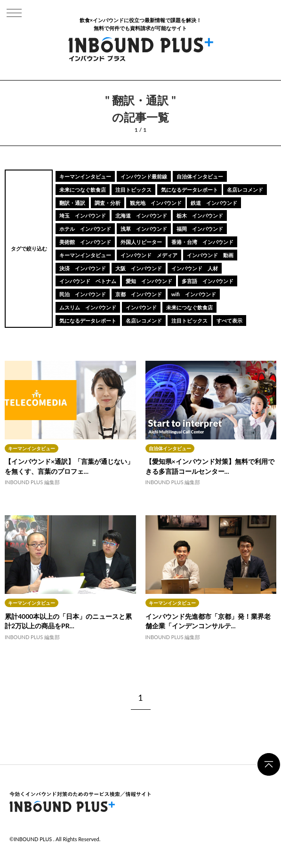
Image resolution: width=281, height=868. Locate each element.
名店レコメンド (245, 190)
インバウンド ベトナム (88, 281)
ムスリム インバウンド (88, 307)
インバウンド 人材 (195, 268)
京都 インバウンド (139, 294)
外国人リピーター (141, 242)
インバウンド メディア (149, 255)
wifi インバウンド (194, 294)
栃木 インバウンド (200, 215)
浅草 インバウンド (144, 229)
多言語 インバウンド (208, 281)
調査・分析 (108, 203)
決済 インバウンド (83, 268)
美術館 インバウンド (85, 242)
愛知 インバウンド (149, 281)
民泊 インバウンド (83, 294)
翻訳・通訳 (72, 203)
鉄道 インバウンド (214, 203)
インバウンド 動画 (210, 255)
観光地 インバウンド (156, 203)
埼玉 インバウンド (83, 215)
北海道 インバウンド (141, 215)
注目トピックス (133, 190)
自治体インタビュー (200, 176)
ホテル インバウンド (85, 229)
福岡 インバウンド (200, 229)
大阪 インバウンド (139, 268)
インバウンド (141, 307)
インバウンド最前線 (144, 176)
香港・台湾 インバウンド (202, 242)
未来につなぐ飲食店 (83, 190)
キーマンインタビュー (85, 176)
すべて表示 (229, 320)
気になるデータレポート (189, 190)
